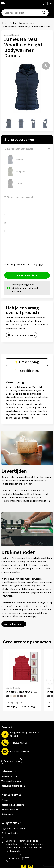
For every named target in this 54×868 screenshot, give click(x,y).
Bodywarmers (26, 23)
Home (4, 23)
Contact (5, 800)
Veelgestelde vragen (11, 781)
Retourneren (8, 814)
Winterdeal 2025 (9, 777)
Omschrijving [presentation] (29, 362)
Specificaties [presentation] (29, 371)
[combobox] (25, 13)
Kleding (13, 23)
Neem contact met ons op (22, 335)
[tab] (27, 362)
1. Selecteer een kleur (19, 149)
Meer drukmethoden (14, 624)
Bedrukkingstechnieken (13, 786)
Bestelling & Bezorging (13, 805)
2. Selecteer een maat (19, 197)
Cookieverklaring (10, 833)
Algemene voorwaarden (13, 828)
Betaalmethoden (10, 809)
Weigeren (27, 857)
